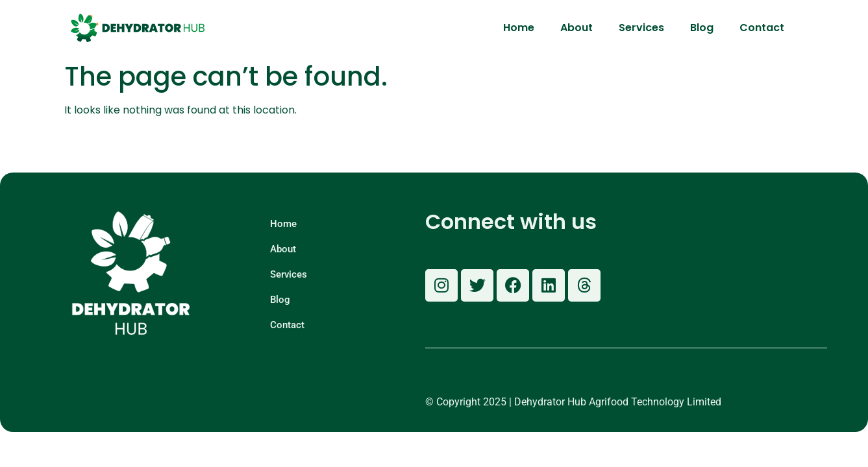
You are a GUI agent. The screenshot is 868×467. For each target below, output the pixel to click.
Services (641, 28)
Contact (762, 28)
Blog (702, 28)
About (577, 28)
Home (519, 28)
